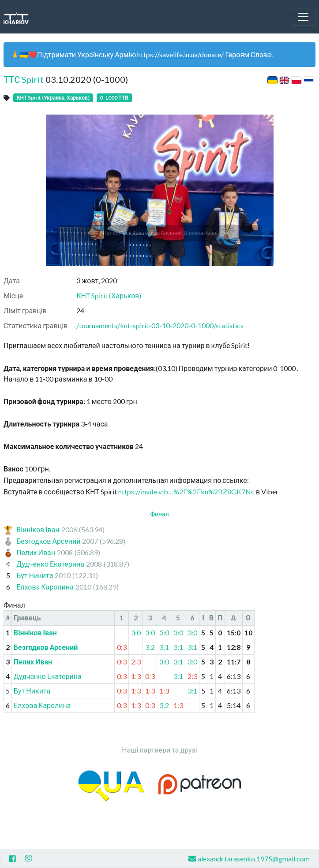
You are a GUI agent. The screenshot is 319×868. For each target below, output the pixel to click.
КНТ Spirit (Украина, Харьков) (53, 98)
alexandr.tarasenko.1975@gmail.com (249, 859)
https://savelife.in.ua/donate (179, 54)
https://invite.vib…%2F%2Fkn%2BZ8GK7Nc (186, 491)
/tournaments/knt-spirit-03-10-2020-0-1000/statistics (160, 325)
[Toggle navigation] (303, 17)
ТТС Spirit (24, 79)
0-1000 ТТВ (114, 98)
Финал (159, 514)
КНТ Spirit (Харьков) (109, 295)
